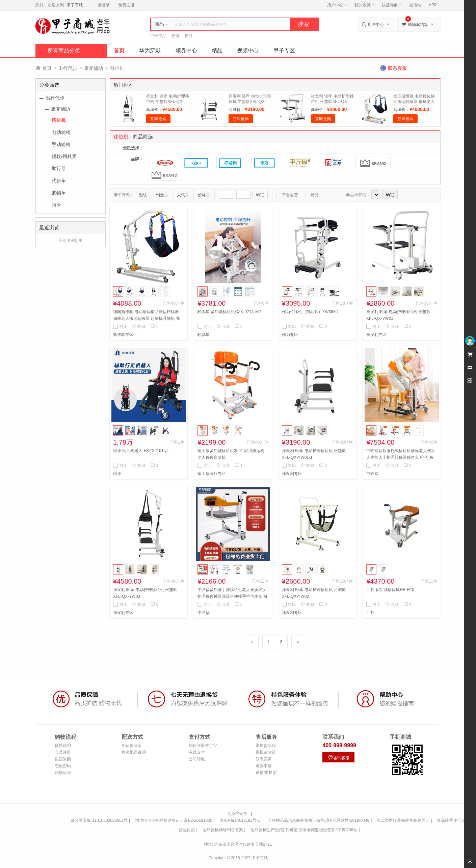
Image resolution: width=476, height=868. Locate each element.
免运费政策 (132, 746)
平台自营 (287, 195)
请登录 (104, 5)
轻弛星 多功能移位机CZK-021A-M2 (229, 312)
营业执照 (187, 830)
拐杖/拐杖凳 (64, 156)
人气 (181, 195)
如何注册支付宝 (203, 746)
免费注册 (126, 5)
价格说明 (63, 746)
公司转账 (197, 759)
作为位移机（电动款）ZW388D (310, 312)
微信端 (415, 5)
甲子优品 (158, 36)
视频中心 (248, 50)
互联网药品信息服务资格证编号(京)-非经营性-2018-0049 (319, 820)
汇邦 (370, 613)
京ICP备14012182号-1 (240, 820)
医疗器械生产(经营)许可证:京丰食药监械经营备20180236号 (304, 830)
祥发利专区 (376, 335)
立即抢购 (158, 119)
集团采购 (63, 759)
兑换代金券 (237, 814)
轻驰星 (204, 335)
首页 (119, 50)
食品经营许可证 (451, 820)
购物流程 (63, 773)
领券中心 (186, 50)
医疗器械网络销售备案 (223, 830)
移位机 (59, 120)
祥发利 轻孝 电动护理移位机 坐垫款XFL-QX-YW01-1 (250, 102)
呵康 (117, 474)
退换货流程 (266, 746)
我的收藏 (364, 5)
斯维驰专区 (123, 335)
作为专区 (290, 335)
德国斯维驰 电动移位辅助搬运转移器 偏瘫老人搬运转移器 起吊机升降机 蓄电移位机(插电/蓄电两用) (147, 318)
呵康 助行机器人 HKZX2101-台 (141, 451)
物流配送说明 (134, 752)
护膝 (189, 36)
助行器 (59, 168)
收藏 (139, 327)
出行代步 (68, 68)
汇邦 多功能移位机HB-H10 (390, 590)
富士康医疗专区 (212, 474)
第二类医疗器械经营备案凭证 (403, 820)
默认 (143, 195)
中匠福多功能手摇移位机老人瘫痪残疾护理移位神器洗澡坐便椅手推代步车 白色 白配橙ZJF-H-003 (232, 596)
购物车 (59, 193)
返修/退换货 (266, 773)
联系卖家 (264, 759)
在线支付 (197, 752)
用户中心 (337, 5)
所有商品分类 (64, 50)
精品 (217, 50)
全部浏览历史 (71, 241)
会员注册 (63, 752)
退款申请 (264, 766)
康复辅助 (94, 68)
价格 (202, 195)
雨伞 (56, 205)
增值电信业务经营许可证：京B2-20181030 (174, 820)
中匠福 (372, 474)
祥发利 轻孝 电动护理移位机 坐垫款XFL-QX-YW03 (168, 102)
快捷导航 (392, 5)
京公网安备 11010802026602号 (99, 820)
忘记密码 (63, 766)
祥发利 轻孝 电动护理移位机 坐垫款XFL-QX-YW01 (332, 102)
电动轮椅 (61, 132)
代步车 (59, 180)
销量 (160, 195)
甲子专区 (284, 50)
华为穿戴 (150, 50)
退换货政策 (266, 752)
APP (433, 5)
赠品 (312, 195)
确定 (260, 195)
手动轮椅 (61, 144)
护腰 (176, 36)
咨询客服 (339, 758)
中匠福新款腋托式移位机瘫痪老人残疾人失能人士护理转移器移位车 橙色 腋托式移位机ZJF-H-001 (401, 457)
